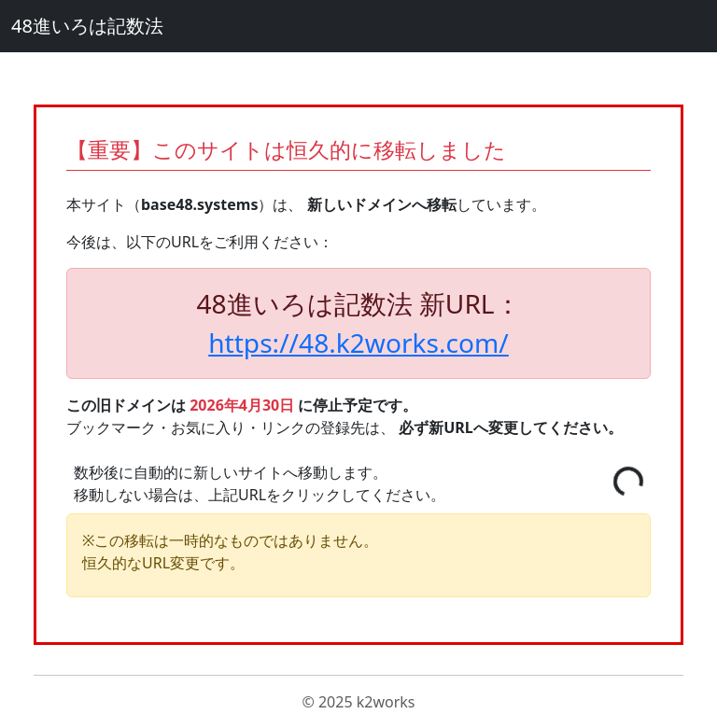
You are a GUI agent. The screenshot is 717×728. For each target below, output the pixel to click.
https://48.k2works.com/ (358, 343)
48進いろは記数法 (87, 26)
